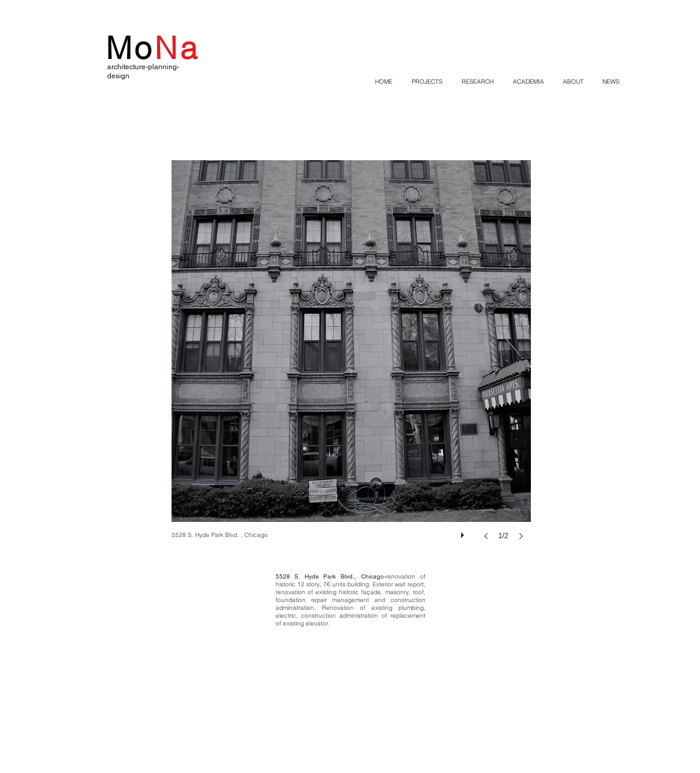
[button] (351, 362)
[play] (464, 532)
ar (110, 67)
